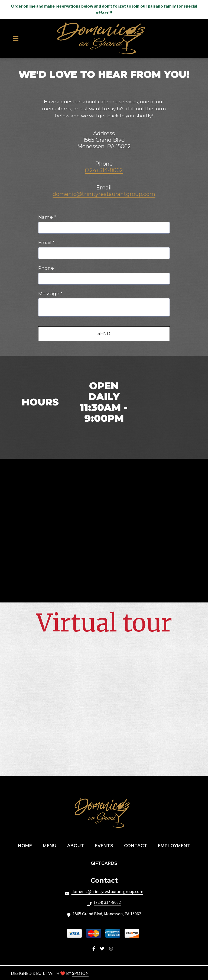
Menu (51, 845)
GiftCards (106, 863)
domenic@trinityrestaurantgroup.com (104, 194)
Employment (176, 845)
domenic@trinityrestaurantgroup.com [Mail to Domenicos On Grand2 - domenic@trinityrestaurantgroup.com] (107, 892)
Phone (46, 268)
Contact (137, 845)
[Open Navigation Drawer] (15, 38)
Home (27, 845)
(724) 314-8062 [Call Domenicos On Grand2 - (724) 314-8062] (107, 902)
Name (47, 217)
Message (50, 294)
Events (106, 845)
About (77, 845)
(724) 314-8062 (104, 170)
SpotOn (80, 973)
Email (46, 243)
